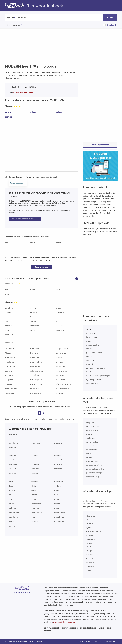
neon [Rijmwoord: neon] (88, 356)
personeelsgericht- (94, 469)
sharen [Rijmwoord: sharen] (33, 321)
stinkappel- (91, 438)
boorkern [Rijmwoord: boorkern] (9, 312)
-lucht (89, 558)
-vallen (89, 562)
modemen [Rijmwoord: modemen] (13, 464)
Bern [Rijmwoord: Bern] (7, 290)
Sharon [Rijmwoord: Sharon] (59, 321)
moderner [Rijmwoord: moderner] (36, 443)
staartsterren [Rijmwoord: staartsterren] (62, 371)
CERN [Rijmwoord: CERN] (33, 290)
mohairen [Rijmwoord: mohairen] (60, 362)
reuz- (88, 457)
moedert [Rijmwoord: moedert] (12, 469)
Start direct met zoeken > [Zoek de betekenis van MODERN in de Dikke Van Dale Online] (25, 219)
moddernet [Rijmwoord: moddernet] (13, 517)
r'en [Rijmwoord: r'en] (7, 321)
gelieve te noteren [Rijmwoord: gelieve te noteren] (94, 353)
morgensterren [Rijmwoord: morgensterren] (11, 393)
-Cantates (91, 516)
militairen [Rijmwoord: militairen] (35, 389)
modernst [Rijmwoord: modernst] (58, 443)
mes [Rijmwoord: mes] (88, 341)
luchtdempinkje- (93, 477)
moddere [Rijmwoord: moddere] (13, 460)
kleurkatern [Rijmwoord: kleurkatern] (10, 357)
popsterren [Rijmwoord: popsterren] (35, 366)
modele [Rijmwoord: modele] (35, 521)
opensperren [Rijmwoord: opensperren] (36, 393)
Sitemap (90, 641)
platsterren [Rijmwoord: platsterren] (10, 366)
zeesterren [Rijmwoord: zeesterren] (60, 380)
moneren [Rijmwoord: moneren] (58, 469)
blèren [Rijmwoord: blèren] (58, 308)
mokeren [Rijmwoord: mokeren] (35, 469)
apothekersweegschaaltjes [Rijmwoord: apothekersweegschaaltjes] (98, 376)
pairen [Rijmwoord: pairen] (59, 317)
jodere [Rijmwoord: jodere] (34, 495)
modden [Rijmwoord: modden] (35, 508)
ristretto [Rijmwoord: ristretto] (90, 333)
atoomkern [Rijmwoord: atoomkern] (35, 349)
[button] (77, 279)
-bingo (89, 551)
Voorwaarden (110, 641)
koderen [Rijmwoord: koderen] (58, 455)
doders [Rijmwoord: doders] (12, 490)
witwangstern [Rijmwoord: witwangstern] (36, 380)
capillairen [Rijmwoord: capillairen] (10, 384)
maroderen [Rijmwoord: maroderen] (36, 504)
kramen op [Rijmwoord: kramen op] (91, 337)
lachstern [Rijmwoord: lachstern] (34, 317)
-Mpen (89, 535)
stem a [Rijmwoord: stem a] (89, 360)
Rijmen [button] (110, 17)
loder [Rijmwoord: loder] (34, 499)
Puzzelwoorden (18, 183)
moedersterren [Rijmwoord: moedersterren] (62, 389)
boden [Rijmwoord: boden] (11, 481)
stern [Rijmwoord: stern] (7, 294)
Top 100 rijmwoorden (100, 145)
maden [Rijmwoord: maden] (57, 499)
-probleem (91, 543)
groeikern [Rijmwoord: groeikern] (60, 312)
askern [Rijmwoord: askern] (33, 308)
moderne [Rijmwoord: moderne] (13, 434)
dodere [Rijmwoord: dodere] (57, 486)
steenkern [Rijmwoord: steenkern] (60, 326)
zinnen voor (22, 92)
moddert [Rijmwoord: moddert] (58, 460)
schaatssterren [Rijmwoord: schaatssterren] (37, 371)
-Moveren (90, 547)
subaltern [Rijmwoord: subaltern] (9, 375)
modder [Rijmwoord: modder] (58, 508)
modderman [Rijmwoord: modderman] (60, 513)
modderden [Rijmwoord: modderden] (14, 513)
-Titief (89, 524)
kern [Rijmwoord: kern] (58, 290)
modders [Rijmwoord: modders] (35, 460)
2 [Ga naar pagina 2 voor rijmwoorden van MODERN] (44, 413)
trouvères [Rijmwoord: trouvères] (35, 375)
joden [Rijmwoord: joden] (11, 495)
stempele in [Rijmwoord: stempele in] (91, 383)
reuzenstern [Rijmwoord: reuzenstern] (61, 366)
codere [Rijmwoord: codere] (34, 481)
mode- (59, 243)
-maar (89, 570)
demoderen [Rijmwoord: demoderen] (59, 481)
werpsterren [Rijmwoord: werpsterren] (10, 380)
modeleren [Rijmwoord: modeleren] (59, 521)
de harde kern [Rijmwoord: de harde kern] (65, 384)
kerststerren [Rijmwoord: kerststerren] (61, 353)
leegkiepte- (91, 423)
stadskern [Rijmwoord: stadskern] (35, 326)
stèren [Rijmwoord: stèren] (8, 330)
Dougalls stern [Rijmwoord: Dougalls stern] (62, 349)
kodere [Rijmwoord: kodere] (57, 495)
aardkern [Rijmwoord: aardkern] (9, 308)
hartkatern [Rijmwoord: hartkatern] (35, 353)
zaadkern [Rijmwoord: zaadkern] (9, 335)
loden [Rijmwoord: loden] (11, 499)
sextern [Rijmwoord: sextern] (9, 117)
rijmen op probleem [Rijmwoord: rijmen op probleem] (95, 380)
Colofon (99, 641)
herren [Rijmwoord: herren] (8, 317)
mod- (33, 243)
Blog (82, 641)
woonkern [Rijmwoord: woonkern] (60, 330)
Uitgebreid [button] (111, 25)
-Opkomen (91, 520)
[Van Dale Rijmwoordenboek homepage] (16, 6)
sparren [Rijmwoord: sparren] (8, 326)
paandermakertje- (94, 473)
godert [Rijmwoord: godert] (57, 490)
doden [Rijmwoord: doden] (11, 486)
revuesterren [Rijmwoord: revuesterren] (61, 393)
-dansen (90, 539)
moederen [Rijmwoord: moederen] (13, 447)
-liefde (89, 555)
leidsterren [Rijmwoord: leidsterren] (10, 362)
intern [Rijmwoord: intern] (33, 112)
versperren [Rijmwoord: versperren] (60, 375)
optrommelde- (93, 442)
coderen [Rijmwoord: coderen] (12, 455)
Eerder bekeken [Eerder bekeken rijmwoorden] (13, 25)
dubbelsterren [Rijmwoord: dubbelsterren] (11, 389)
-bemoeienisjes (93, 531)
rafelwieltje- (92, 461)
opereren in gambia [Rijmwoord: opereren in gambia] (95, 368)
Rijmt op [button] (10, 18)
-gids (88, 528)
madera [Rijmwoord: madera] (12, 504)
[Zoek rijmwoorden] (30, 18)
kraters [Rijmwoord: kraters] (59, 357)
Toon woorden (42, 267)
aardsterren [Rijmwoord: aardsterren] (10, 349)
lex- (88, 454)
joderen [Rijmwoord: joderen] (35, 455)
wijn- (88, 434)
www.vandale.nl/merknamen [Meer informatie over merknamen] (66, 622)
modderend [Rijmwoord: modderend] (37, 513)
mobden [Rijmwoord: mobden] (12, 508)
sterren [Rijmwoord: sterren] (33, 330)
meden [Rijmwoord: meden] (57, 504)
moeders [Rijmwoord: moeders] (58, 464)
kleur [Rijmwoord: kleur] (88, 349)
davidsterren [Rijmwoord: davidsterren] (36, 384)
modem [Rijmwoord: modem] (12, 526)
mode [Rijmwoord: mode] (34, 517)
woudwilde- (91, 430)
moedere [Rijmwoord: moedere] (35, 464)
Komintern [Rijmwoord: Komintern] (35, 357)
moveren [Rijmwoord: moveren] (12, 473)
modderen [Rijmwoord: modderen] (13, 443)
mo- (7, 243)
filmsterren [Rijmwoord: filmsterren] (10, 353)
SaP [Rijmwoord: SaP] (88, 329)
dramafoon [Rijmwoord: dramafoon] (91, 364)
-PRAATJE (91, 566)
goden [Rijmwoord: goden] (34, 490)
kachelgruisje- (92, 426)
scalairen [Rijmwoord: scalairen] (9, 371)
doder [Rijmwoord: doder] (34, 486)
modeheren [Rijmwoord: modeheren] (59, 517)
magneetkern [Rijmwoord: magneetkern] (36, 362)
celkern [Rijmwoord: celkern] (34, 312)
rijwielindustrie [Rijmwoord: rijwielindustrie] (93, 345)
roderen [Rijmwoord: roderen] (35, 473)
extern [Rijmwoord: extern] (8, 112)
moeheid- (90, 446)
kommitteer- (92, 450)
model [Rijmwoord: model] (11, 521)
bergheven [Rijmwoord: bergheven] (91, 372)
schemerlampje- (93, 465)
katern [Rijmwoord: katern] (59, 112)
